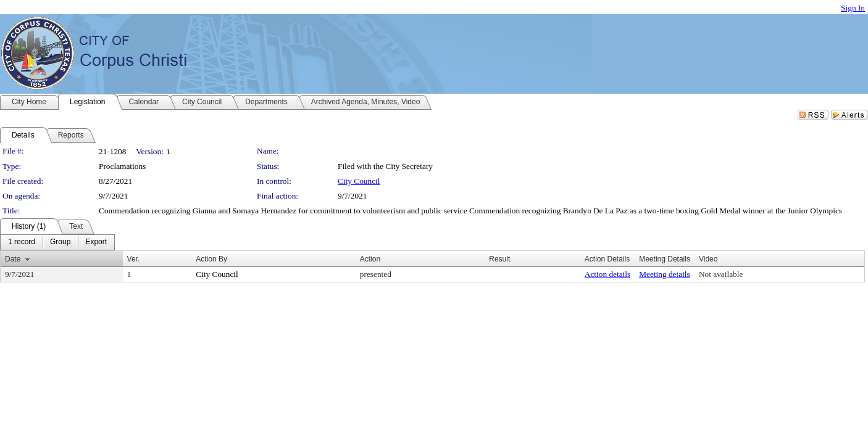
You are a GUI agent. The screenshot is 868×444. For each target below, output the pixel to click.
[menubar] (57, 242)
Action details (607, 274)
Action (370, 259)
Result (499, 259)
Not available (721, 274)
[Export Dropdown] (96, 242)
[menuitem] (22, 242)
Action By (211, 259)
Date (13, 259)
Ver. (134, 259)
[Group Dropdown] (60, 242)
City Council (359, 181)
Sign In (853, 8)
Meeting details (665, 274)
